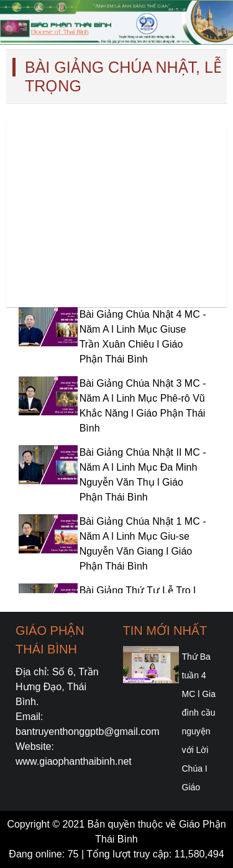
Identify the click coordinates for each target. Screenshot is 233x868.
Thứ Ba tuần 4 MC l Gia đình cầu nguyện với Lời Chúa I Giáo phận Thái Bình (199, 750)
